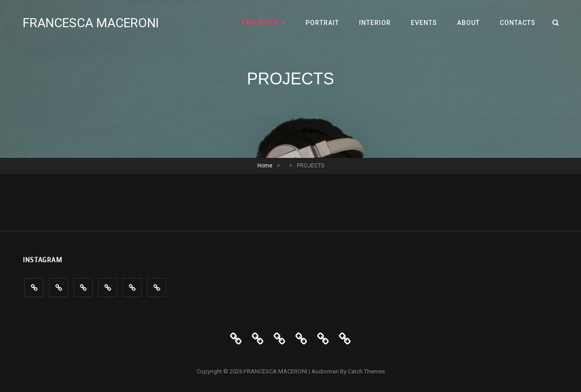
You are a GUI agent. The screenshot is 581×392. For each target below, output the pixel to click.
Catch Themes (366, 371)
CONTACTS (518, 23)
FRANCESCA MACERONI (91, 23)
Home (265, 166)
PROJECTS (260, 23)
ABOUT (468, 23)
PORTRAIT (322, 23)
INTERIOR (375, 23)
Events (424, 23)
